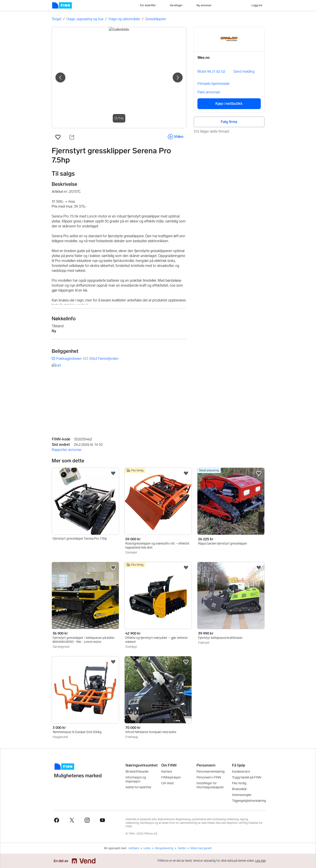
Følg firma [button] (229, 122)
